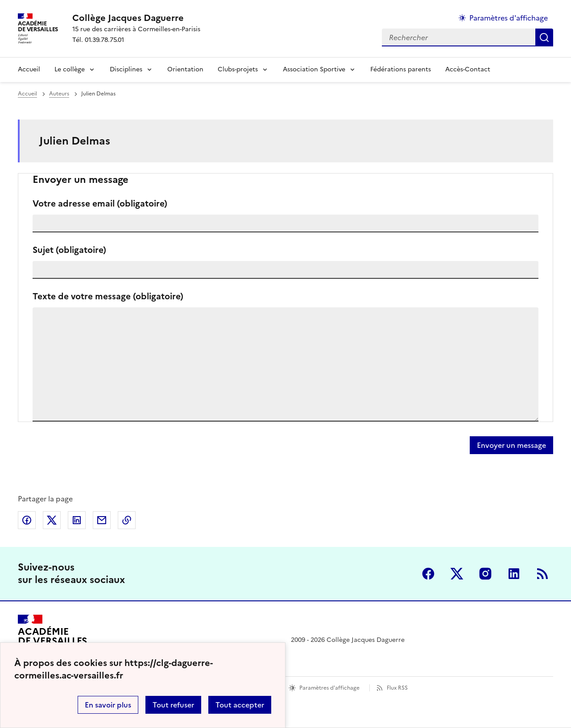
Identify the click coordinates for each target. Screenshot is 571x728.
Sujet (69, 250)
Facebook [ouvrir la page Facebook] (428, 574)
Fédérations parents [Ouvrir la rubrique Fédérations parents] (401, 69)
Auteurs (59, 94)
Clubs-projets (238, 69)
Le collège (70, 69)
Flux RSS (397, 688)
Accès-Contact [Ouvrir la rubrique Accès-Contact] (468, 69)
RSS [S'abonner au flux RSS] (542, 574)
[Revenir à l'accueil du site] (52, 640)
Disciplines (126, 69)
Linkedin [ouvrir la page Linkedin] (514, 574)
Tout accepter (240, 705)
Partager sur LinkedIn (77, 520)
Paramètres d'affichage (329, 688)
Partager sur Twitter (52, 520)
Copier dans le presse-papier (127, 520)
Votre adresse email (100, 204)
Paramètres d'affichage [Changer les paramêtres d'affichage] (509, 18)
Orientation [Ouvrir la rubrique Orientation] (185, 69)
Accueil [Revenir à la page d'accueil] (29, 69)
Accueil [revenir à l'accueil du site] (27, 94)
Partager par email (102, 520)
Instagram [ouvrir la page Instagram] (485, 574)
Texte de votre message (108, 296)
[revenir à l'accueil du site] (136, 18)
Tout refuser (173, 705)
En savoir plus (108, 705)
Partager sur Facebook (27, 520)
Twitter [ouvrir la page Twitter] (457, 574)
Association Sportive (314, 69)
